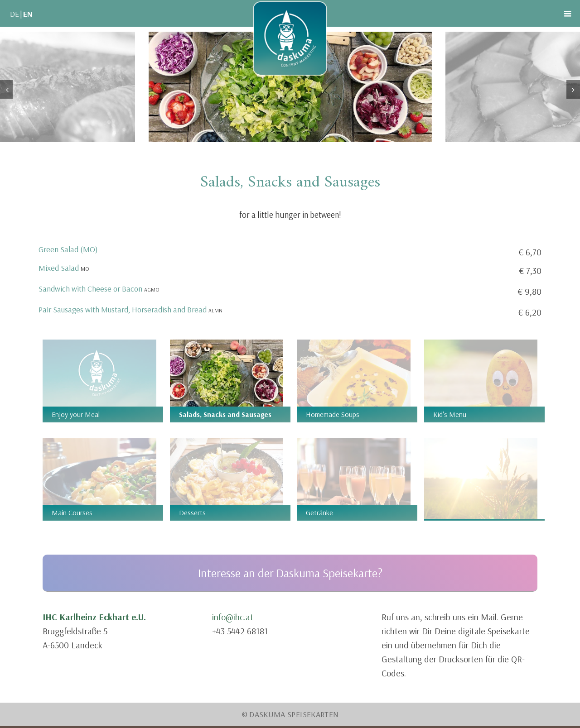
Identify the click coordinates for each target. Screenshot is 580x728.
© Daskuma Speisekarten (290, 714)
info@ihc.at (233, 617)
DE (14, 14)
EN (28, 14)
